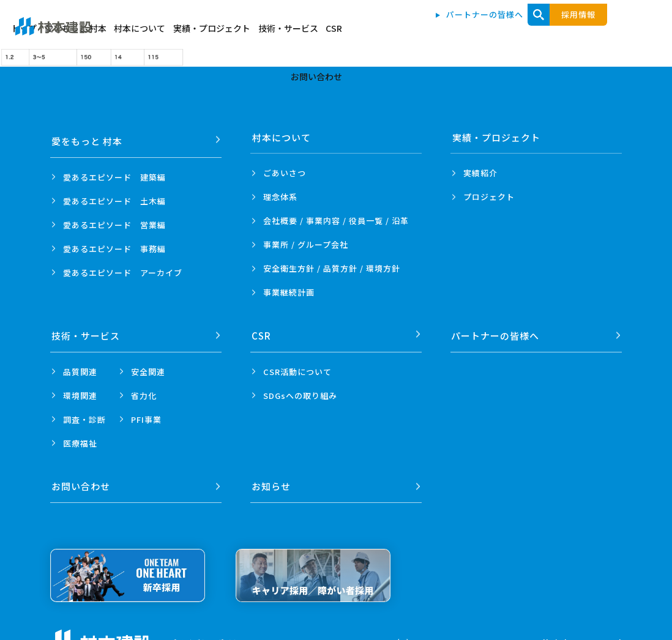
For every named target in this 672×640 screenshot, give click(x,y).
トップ (218, 32)
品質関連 (80, 367)
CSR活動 (297, 367)
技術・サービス (509, 32)
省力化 (144, 391)
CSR (561, 32)
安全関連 (148, 367)
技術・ (86, 332)
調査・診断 (84, 415)
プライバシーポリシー (209, 634)
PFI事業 (146, 415)
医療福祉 (80, 439)
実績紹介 (480, 173)
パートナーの (496, 332)
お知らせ (272, 479)
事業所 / (306, 244)
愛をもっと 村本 (276, 32)
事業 (289, 292)
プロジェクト (489, 197)
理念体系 (280, 197)
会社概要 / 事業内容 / (336, 221)
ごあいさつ (285, 173)
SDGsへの (300, 391)
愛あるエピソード (114, 173)
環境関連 (80, 391)
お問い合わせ (609, 32)
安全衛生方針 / (332, 268)
